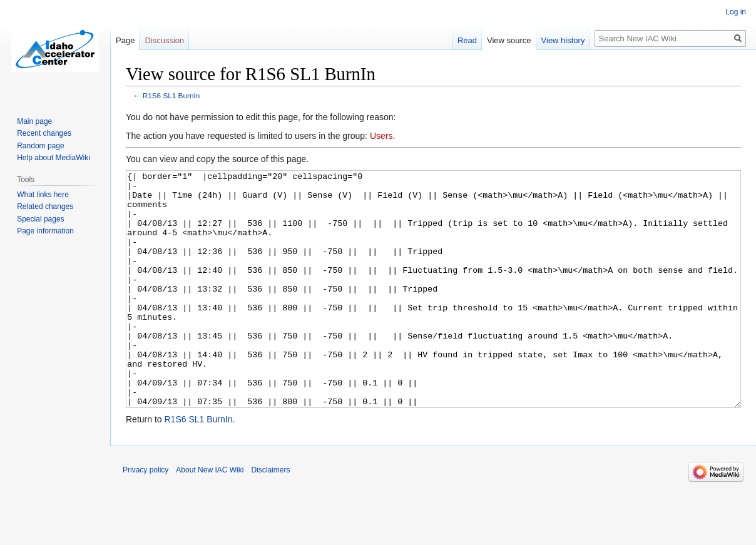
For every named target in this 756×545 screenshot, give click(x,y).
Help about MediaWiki (54, 158)
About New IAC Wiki (210, 517)
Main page (34, 121)
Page (125, 40)
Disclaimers (270, 517)
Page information (45, 231)
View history (563, 40)
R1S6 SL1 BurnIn (171, 95)
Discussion (164, 40)
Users (381, 136)
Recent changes (44, 133)
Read (467, 40)
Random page (40, 146)
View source (509, 40)
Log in (736, 12)
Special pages (40, 219)
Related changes (45, 206)
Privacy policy (146, 517)
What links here (43, 195)
